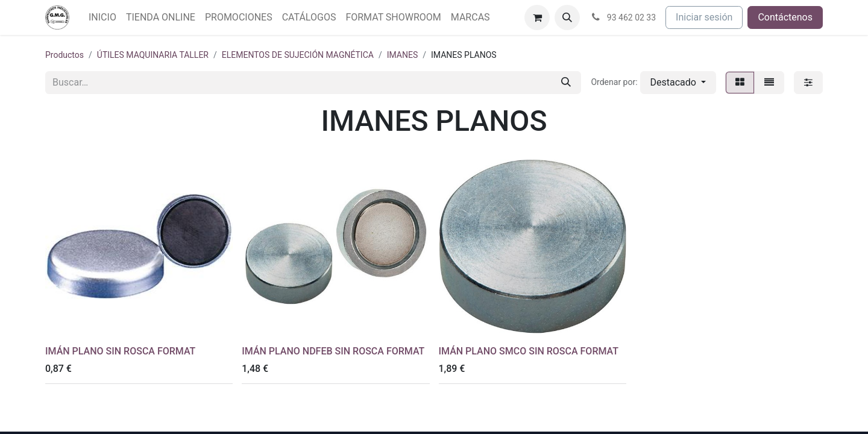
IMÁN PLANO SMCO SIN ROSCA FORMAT (529, 351)
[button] (567, 17)
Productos (64, 55)
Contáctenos (785, 17)
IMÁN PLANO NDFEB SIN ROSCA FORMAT (333, 351)
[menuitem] (102, 17)
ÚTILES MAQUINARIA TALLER (153, 55)
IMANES (403, 55)
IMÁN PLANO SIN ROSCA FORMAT (120, 351)
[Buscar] (566, 83)
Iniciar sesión (704, 17)
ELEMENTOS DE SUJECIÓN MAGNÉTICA (298, 55)
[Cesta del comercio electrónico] (537, 17)
